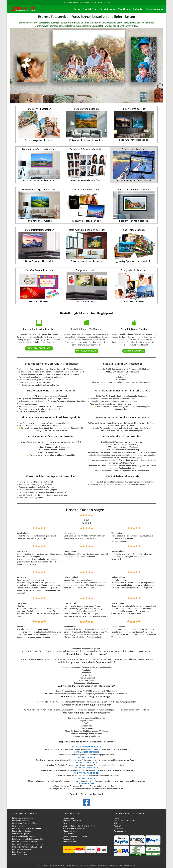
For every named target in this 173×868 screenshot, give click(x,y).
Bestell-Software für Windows (86, 329)
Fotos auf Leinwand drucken (86, 140)
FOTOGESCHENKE (86, 784)
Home (116, 818)
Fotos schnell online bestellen (39, 329)
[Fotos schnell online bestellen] (39, 323)
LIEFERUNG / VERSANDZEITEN (92, 2)
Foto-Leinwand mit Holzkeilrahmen (27, 829)
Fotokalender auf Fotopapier (134, 180)
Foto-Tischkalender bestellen (24, 836)
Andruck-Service (70, 839)
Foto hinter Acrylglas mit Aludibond (27, 847)
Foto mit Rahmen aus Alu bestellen (27, 842)
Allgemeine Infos (70, 831)
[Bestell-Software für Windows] (86, 323)
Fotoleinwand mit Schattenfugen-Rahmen (29, 839)
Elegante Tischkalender (86, 221)
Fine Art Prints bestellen (134, 140)
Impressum (130, 865)
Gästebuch (67, 823)
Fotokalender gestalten (22, 834)
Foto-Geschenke (134, 301)
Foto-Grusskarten (19, 855)
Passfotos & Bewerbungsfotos (25, 823)
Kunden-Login (69, 818)
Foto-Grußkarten (39, 301)
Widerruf (117, 826)
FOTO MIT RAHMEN (86, 778)
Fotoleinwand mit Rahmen (86, 261)
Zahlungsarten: (120, 831)
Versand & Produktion (72, 821)
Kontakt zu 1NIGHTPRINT (124, 821)
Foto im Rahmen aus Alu (134, 221)
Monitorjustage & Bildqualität (75, 836)
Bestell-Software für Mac (134, 329)
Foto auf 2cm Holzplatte (22, 850)
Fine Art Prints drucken (22, 831)
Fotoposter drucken (20, 821)
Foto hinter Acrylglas (39, 221)
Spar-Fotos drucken (20, 826)
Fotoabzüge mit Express (39, 140)
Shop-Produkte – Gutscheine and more (79, 826)
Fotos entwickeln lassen (22, 818)
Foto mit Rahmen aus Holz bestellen (27, 844)
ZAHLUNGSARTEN (72, 2)
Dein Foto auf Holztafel (39, 261)
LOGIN (108, 2)
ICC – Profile (68, 834)
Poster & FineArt (86, 301)
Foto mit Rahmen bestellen (39, 180)
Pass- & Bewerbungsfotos (86, 180)
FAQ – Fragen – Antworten (74, 829)
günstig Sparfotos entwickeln (134, 261)
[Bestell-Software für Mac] (134, 323)
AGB (116, 823)
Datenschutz (119, 829)
